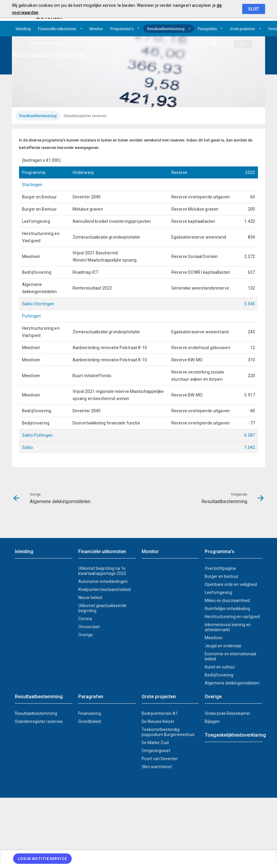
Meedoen (214, 638)
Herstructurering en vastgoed (232, 617)
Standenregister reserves (85, 116)
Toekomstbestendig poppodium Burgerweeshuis (168, 732)
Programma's (122, 29)
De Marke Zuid (155, 743)
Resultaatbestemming (166, 29)
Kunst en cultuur (220, 667)
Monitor (96, 29)
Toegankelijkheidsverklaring (233, 735)
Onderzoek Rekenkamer (228, 713)
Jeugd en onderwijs (223, 646)
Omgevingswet (156, 751)
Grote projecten (242, 29)
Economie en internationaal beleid (230, 656)
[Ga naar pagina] (243, 44)
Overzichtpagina (220, 568)
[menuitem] (23, 29)
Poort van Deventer (160, 759)
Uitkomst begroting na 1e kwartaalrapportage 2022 (102, 571)
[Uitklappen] (81, 29)
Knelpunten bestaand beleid (104, 589)
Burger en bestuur (222, 576)
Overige (86, 635)
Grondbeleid (90, 721)
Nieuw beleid (90, 598)
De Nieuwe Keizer (158, 721)
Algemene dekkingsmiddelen (232, 683)
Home (17, 43)
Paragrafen (207, 29)
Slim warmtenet (157, 767)
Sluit (254, 9)
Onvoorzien (89, 627)
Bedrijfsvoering (219, 675)
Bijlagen (212, 721)
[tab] (38, 116)
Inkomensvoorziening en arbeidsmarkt (228, 627)
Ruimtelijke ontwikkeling (227, 609)
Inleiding (23, 29)
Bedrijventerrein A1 (160, 713)
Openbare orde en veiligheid (231, 584)
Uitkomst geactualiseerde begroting (102, 608)
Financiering (90, 713)
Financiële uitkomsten (57, 29)
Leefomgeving (218, 592)
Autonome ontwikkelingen (103, 581)
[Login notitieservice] (42, 859)
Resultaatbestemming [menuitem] (49, 43)
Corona (85, 619)
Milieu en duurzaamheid (227, 601)
